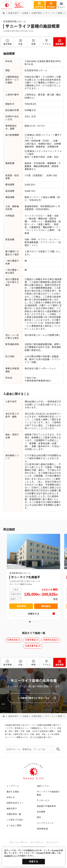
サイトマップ (52, 842)
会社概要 (41, 812)
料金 (21, 42)
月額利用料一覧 (14, 814)
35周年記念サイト (15, 803)
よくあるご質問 (14, 826)
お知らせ (11, 797)
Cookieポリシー (11, 856)
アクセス (47, 42)
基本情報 (8, 42)
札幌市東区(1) (32, 640)
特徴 (33, 42)
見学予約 (21, 606)
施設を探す (13, 13)
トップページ (13, 786)
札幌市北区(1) (14, 640)
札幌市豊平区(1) (33, 646)
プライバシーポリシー (19, 842)
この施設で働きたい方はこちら (37, 698)
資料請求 (46, 606)
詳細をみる (34, 614)
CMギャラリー (44, 786)
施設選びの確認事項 (46, 806)
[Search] (58, 749)
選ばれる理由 (13, 792)
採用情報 (42, 829)
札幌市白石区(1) (51, 640)
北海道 (25, 13)
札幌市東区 (37, 13)
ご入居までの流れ (15, 820)
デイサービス (43, 801)
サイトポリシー (37, 842)
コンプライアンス (45, 823)
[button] (30, 622)
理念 (39, 817)
